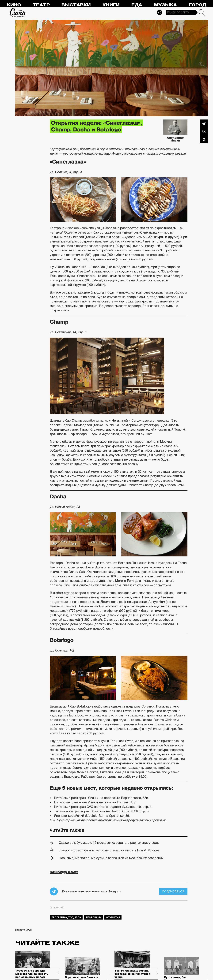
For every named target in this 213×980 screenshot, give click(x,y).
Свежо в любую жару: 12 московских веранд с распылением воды (109, 843)
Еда (137, 5)
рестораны (93, 917)
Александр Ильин (175, 137)
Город (197, 5)
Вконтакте (204, 131)
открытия (113, 917)
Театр (41, 5)
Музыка (165, 5)
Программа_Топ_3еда (66, 917)
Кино (14, 5)
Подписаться (173, 891)
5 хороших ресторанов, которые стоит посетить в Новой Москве (109, 850)
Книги (111, 5)
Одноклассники (204, 139)
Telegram (204, 123)
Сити (18, 12)
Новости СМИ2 (24, 930)
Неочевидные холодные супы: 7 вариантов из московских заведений (111, 858)
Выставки (76, 5)
